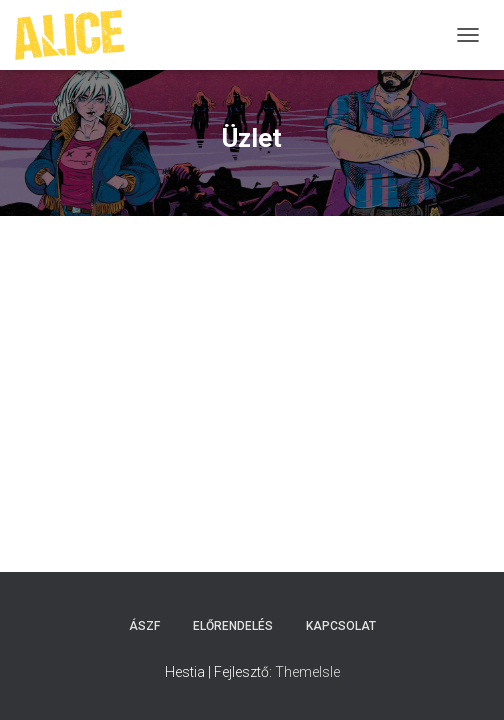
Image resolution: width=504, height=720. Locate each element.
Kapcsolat (341, 626)
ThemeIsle (307, 672)
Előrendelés (233, 626)
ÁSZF (144, 626)
